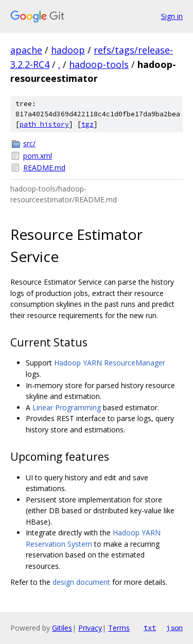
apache (26, 50)
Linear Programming (67, 407)
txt (150, 628)
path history (44, 124)
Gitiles (62, 628)
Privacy (90, 628)
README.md (44, 168)
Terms (119, 628)
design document (81, 582)
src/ (29, 143)
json (174, 628)
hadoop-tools (99, 64)
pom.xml (38, 156)
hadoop (68, 50)
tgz (87, 124)
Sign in (172, 16)
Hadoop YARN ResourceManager (110, 363)
